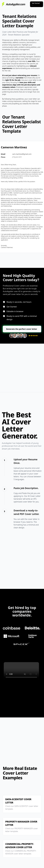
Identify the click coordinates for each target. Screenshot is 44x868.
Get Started (36, 4)
